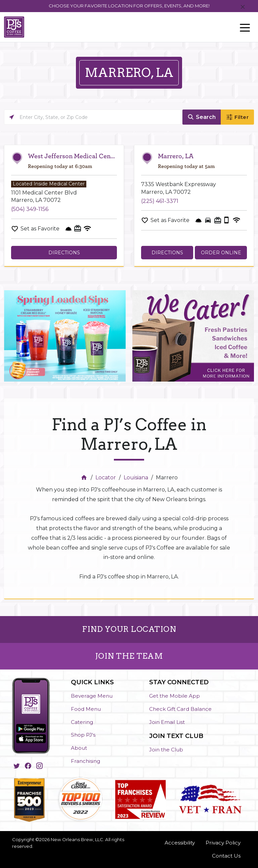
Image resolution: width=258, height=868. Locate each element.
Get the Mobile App (175, 696)
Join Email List (167, 722)
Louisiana (136, 478)
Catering (82, 722)
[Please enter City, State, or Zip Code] (93, 117)
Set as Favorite (40, 229)
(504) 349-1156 (30, 209)
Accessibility (180, 843)
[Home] (85, 478)
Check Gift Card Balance (180, 709)
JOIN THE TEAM (129, 656)
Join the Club (166, 750)
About (79, 748)
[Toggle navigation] (245, 27)
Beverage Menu (92, 696)
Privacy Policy (223, 843)
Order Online (221, 253)
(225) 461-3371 (160, 201)
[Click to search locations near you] (12, 117)
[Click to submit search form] (202, 117)
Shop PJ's (83, 735)
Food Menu (86, 709)
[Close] (243, 7)
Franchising (85, 761)
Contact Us (226, 856)
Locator (106, 478)
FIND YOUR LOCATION (129, 629)
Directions (64, 253)
